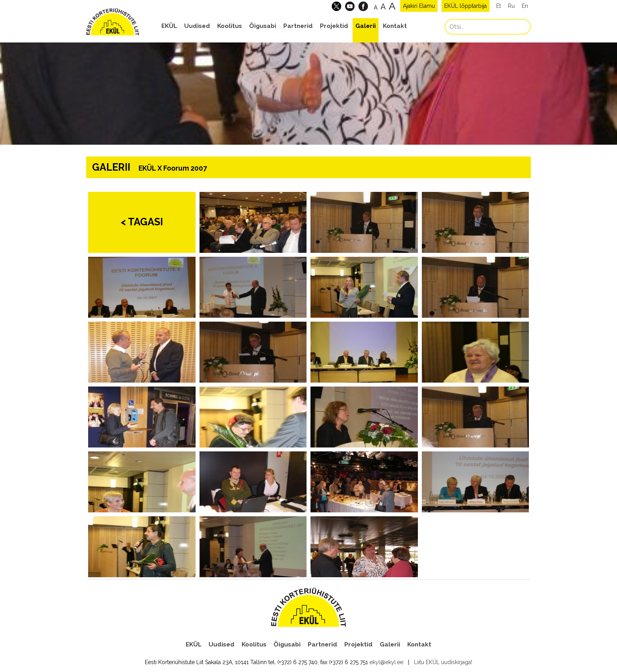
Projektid (334, 26)
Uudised (197, 26)
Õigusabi (263, 26)
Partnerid (298, 26)
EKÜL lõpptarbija (466, 6)
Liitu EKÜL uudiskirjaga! (443, 662)
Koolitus (230, 26)
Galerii (366, 26)
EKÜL (169, 26)
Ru (511, 6)
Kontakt (395, 26)
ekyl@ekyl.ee (386, 662)
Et (499, 6)
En (525, 6)
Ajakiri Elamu (419, 6)
